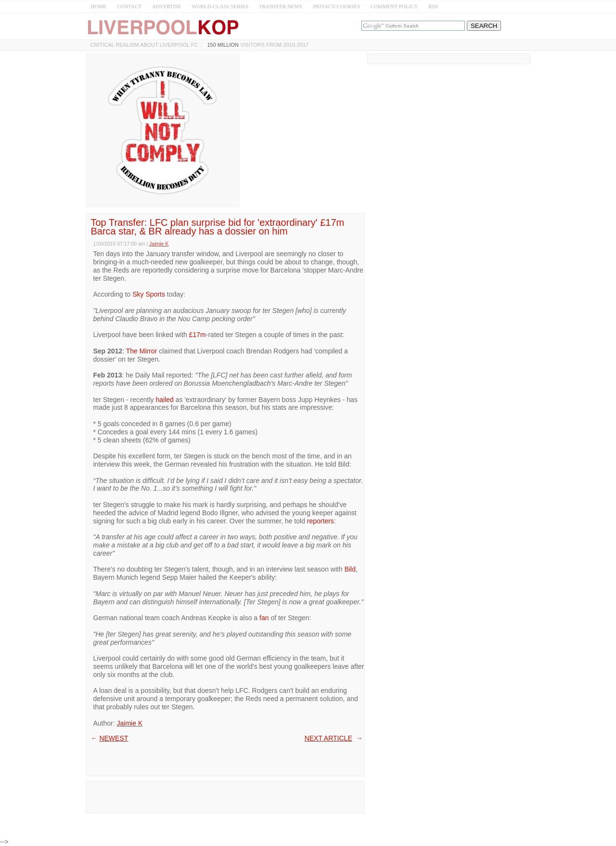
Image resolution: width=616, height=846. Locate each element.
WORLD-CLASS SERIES (220, 6)
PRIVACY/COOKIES (336, 6)
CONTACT (129, 6)
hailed (164, 400)
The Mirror (142, 351)
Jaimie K (130, 723)
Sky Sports (149, 294)
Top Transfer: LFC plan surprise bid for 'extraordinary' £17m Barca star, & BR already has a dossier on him (218, 227)
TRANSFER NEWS (281, 6)
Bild (350, 569)
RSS (433, 6)
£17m (198, 335)
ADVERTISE (167, 6)
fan (264, 618)
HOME (99, 6)
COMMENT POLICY (394, 6)
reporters (321, 521)
